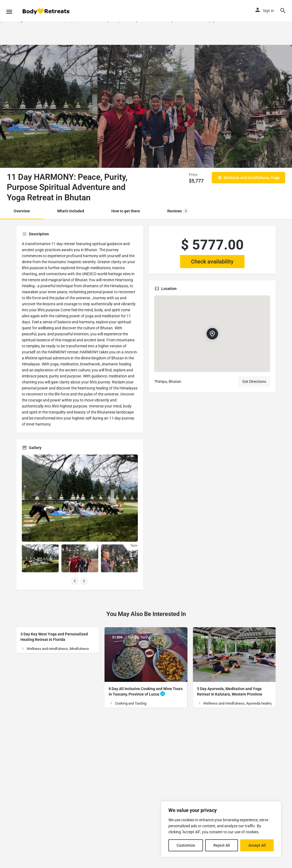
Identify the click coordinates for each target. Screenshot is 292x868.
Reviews (178, 211)
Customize (186, 845)
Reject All (222, 845)
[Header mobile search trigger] (283, 11)
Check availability (212, 262)
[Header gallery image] (49, 106)
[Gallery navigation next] (85, 581)
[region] (221, 829)
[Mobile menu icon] (9, 11)
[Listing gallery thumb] (80, 498)
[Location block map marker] (212, 334)
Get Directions (254, 382)
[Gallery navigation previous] (75, 581)
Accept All (257, 845)
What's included (71, 211)
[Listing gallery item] (40, 558)
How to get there (126, 211)
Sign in (268, 11)
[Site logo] (46, 11)
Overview (22, 211)
